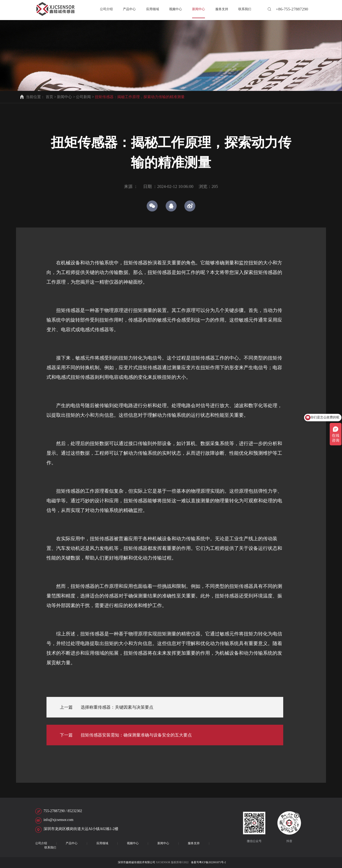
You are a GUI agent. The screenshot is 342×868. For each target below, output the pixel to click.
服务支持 (194, 843)
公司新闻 (83, 97)
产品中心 (72, 843)
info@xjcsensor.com (59, 820)
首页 (49, 97)
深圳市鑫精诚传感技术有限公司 (137, 862)
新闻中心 (64, 97)
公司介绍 (41, 843)
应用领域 (102, 843)
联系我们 (50, 847)
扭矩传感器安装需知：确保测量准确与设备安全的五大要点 (136, 735)
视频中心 (133, 843)
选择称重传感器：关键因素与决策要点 (117, 707)
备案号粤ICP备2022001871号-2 (208, 862)
